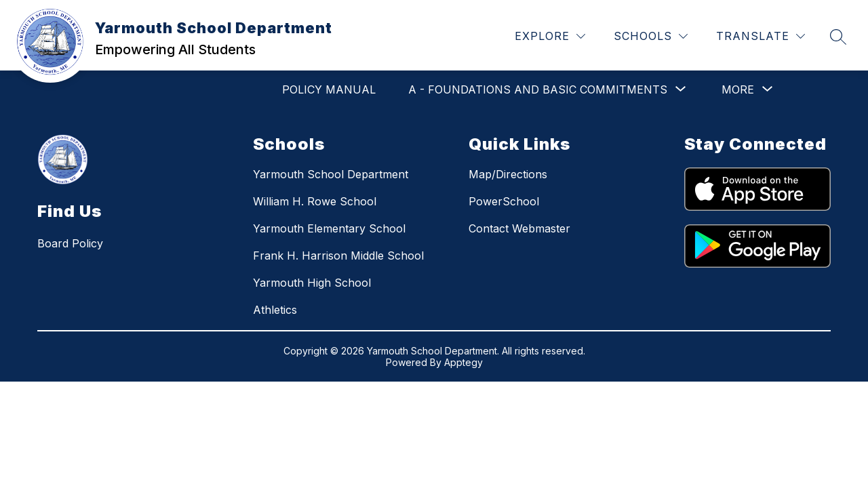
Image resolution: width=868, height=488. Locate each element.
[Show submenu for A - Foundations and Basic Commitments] (538, 89)
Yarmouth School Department (331, 174)
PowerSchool (504, 201)
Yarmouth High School (312, 283)
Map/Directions (508, 174)
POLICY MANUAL (329, 89)
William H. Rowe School (315, 201)
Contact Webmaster (519, 228)
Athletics (275, 310)
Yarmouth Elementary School (329, 228)
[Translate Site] (761, 36)
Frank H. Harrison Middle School (338, 256)
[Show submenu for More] (738, 89)
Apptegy (463, 362)
